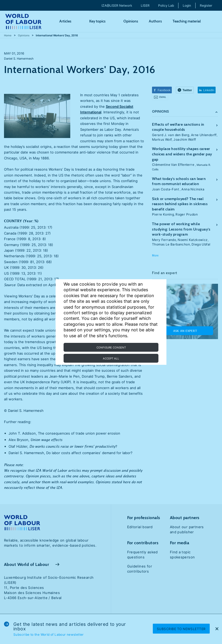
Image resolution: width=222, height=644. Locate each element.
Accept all (111, 358)
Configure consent (111, 347)
